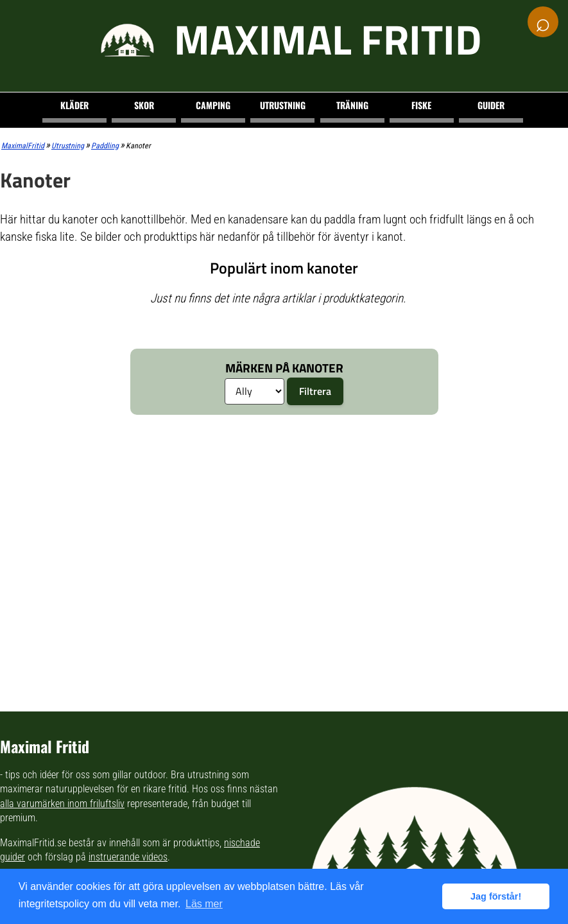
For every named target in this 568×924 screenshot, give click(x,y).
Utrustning (283, 105)
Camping (213, 105)
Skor (144, 105)
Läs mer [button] (204, 904)
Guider (491, 105)
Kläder (74, 105)
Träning (352, 105)
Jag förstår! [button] (496, 896)
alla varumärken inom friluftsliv (62, 804)
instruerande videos (128, 857)
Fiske (421, 105)
